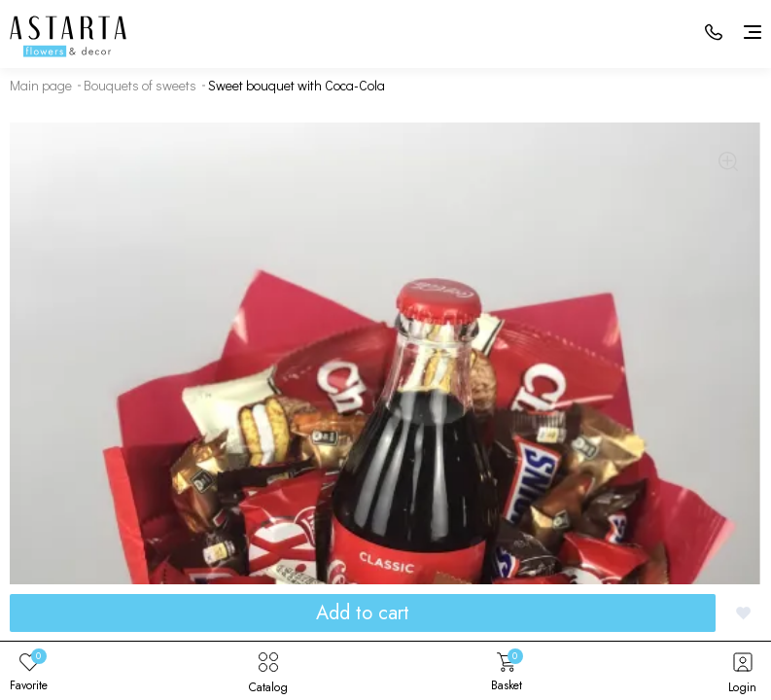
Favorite (29, 671)
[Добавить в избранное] (743, 613)
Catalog (268, 671)
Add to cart (363, 613)
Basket (507, 671)
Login (743, 671)
